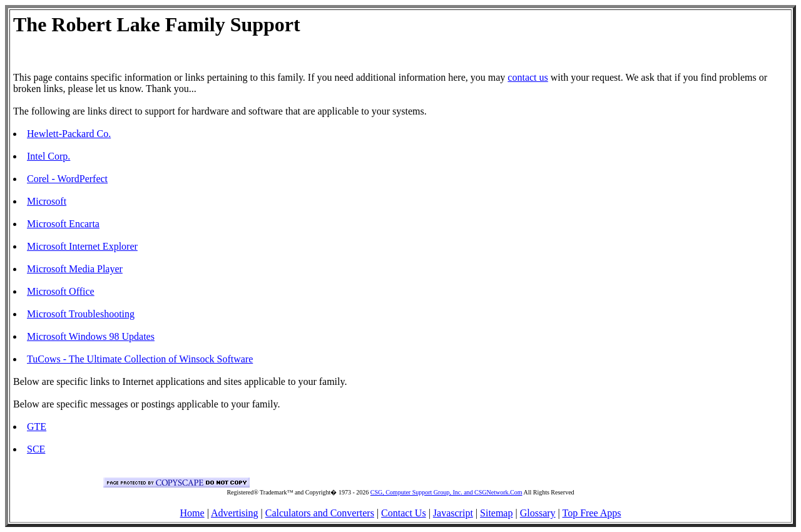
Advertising (235, 513)
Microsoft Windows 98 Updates (91, 336)
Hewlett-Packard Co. (69, 134)
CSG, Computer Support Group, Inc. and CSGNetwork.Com (446, 492)
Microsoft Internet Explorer (82, 246)
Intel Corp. (48, 156)
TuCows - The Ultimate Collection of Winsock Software (140, 359)
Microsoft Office (61, 291)
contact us (528, 77)
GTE (37, 427)
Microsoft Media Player (75, 269)
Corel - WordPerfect (67, 179)
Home (192, 513)
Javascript (453, 513)
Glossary (538, 513)
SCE (36, 449)
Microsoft (47, 201)
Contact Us (404, 513)
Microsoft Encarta (63, 224)
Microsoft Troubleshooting (81, 314)
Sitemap (496, 513)
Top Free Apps (591, 513)
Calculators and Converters (320, 513)
